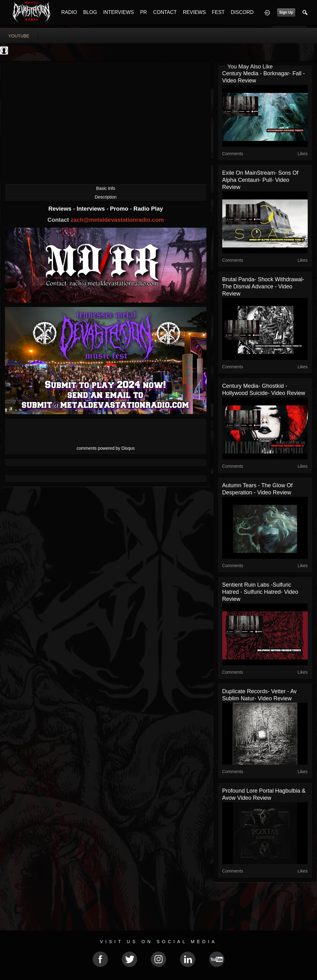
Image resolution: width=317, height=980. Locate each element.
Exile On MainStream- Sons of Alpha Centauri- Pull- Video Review (260, 180)
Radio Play (148, 209)
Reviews (61, 209)
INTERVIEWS (118, 12)
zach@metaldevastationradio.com (117, 220)
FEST (218, 12)
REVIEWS (194, 12)
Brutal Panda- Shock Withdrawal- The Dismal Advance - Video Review (263, 287)
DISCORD (242, 12)
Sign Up (286, 12)
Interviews (91, 209)
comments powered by (106, 448)
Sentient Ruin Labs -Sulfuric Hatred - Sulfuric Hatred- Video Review (260, 592)
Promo (120, 209)
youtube (19, 36)
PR (143, 12)
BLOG (90, 12)
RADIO (69, 12)
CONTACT (165, 12)
